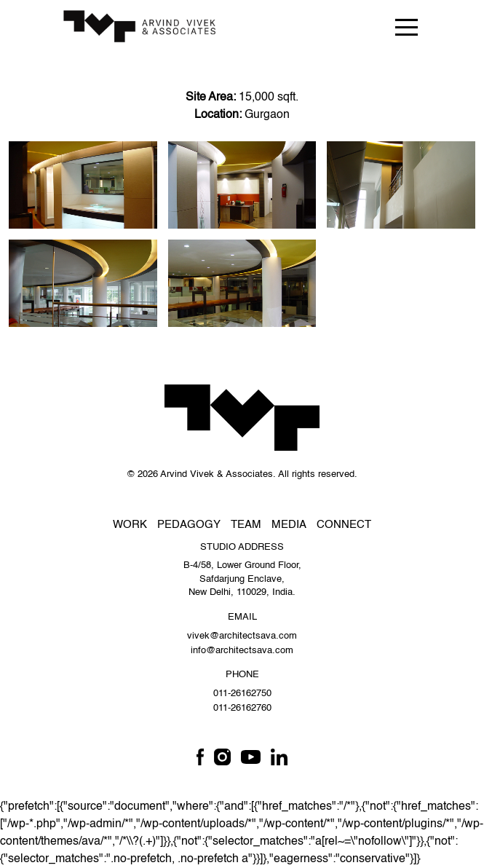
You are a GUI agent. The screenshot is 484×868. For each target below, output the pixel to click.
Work (130, 525)
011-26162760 (242, 708)
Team (246, 525)
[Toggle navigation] (406, 27)
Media (289, 525)
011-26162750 (242, 694)
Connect (344, 525)
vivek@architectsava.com (242, 636)
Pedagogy (189, 525)
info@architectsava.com (242, 651)
